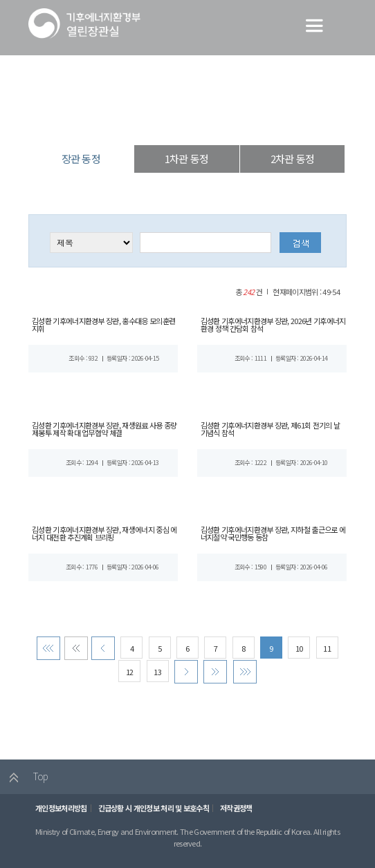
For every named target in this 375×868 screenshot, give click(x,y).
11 (330, 653)
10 (302, 653)
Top (25, 783)
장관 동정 (237, 121)
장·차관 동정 (183, 121)
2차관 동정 (292, 159)
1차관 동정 (186, 159)
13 (157, 676)
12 (128, 676)
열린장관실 (127, 121)
